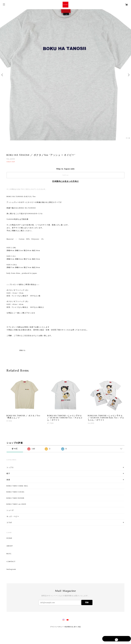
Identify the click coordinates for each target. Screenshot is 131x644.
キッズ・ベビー (13, 516)
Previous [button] (3, 75)
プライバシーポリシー (57, 627)
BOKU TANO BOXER (15, 498)
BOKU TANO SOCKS (15, 492)
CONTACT (11, 562)
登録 (87, 602)
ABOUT (10, 546)
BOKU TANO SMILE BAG (17, 486)
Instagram (11, 569)
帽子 (8, 473)
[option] (65, 75)
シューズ (10, 510)
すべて (15, 449)
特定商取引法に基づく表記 (73, 627)
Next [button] (128, 75)
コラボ (9, 522)
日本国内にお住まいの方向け (65, 181)
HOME (9, 538)
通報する (22, 350)
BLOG (9, 554)
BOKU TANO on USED (16, 504)
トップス (10, 467)
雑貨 (8, 480)
